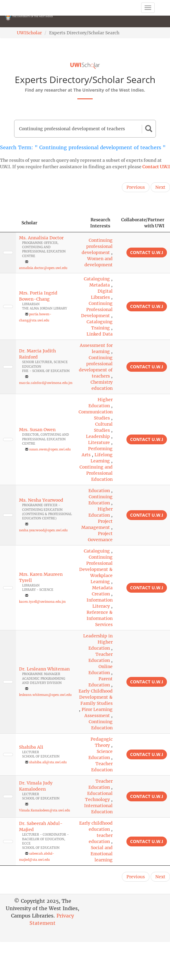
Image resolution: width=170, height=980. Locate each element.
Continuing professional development (97, 246)
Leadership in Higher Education (98, 642)
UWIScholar (29, 33)
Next (160, 187)
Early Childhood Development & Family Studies (96, 697)
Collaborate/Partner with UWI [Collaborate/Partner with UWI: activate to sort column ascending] (143, 223)
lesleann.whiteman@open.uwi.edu (45, 695)
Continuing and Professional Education (96, 473)
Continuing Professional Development (97, 310)
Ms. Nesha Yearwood (41, 500)
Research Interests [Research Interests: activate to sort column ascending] (100, 223)
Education (99, 491)
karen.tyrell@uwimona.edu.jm (42, 602)
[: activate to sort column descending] (8, 223)
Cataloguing (97, 279)
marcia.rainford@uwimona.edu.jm (46, 383)
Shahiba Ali (31, 747)
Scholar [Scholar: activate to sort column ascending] (29, 223)
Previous (136, 187)
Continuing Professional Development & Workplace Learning (96, 569)
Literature (99, 443)
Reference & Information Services (100, 618)
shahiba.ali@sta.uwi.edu (48, 762)
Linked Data (100, 334)
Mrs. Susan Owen (37, 430)
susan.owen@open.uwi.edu (50, 449)
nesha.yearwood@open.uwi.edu (43, 530)
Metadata (100, 285)
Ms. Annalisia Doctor (41, 238)
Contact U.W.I (156, 167)
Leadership (98, 436)
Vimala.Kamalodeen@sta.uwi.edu (44, 810)
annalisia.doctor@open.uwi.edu (43, 268)
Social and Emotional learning (102, 854)
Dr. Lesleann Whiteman (44, 669)
